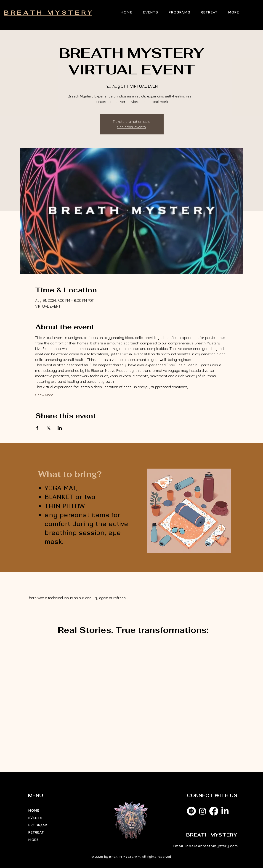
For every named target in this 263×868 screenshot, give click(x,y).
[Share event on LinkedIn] (60, 428)
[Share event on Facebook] (37, 428)
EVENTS (35, 818)
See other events (131, 127)
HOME (34, 810)
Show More (44, 395)
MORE (33, 839)
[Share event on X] (49, 428)
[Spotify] (191, 811)
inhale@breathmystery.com (212, 846)
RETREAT (36, 832)
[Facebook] (214, 811)
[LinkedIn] (225, 811)
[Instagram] (203, 811)
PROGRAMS (38, 825)
